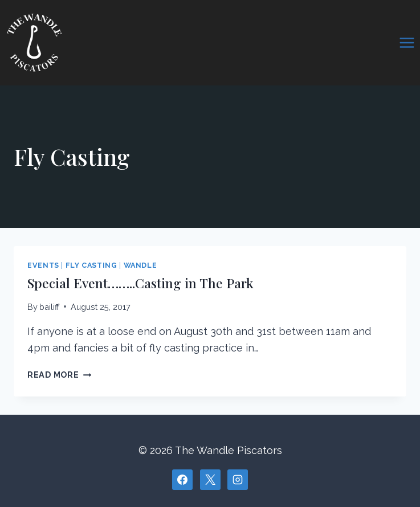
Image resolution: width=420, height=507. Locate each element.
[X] (210, 480)
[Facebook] (182, 480)
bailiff (49, 307)
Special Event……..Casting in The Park (140, 283)
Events (43, 265)
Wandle (140, 265)
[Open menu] (407, 42)
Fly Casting (91, 265)
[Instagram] (238, 480)
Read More (59, 375)
